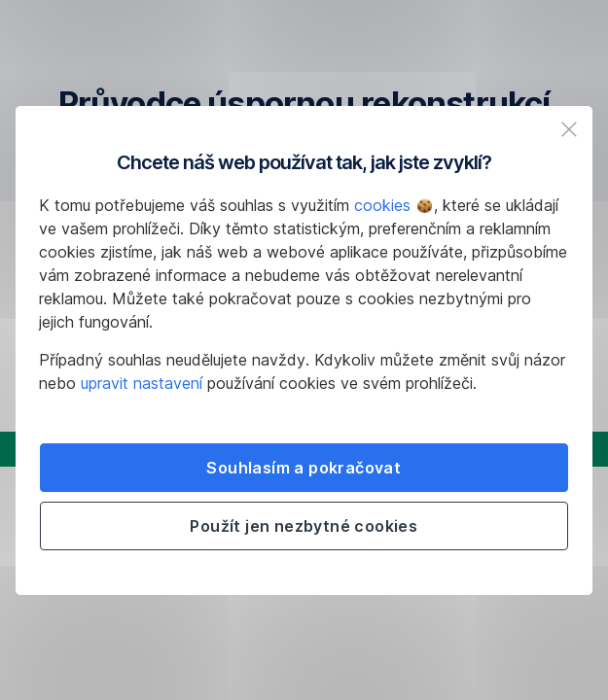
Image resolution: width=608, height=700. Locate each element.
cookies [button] (393, 205)
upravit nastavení (142, 383)
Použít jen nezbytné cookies (304, 526)
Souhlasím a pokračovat (304, 468)
